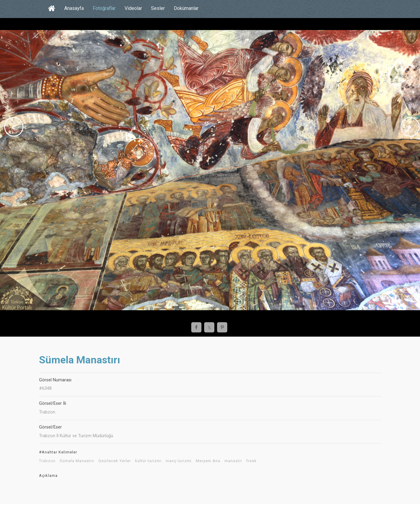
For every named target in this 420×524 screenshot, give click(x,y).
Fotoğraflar (104, 8)
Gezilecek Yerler (115, 461)
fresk (251, 461)
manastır (233, 461)
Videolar (133, 8)
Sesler (158, 8)
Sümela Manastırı (77, 461)
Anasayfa (74, 8)
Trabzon (47, 461)
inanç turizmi (179, 461)
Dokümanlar (186, 8)
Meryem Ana (208, 461)
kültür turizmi (148, 461)
